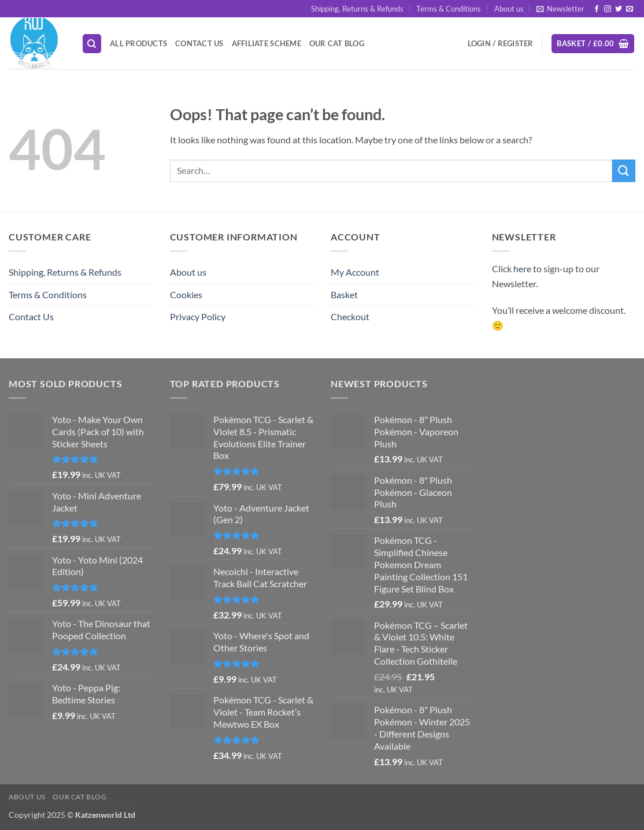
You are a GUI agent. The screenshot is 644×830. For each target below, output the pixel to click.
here (522, 268)
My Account (355, 272)
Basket (344, 294)
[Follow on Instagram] (608, 9)
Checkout (350, 316)
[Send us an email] (630, 9)
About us (509, 9)
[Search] (92, 44)
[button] (560, 9)
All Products (138, 43)
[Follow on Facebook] (597, 9)
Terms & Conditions (449, 9)
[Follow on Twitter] (619, 9)
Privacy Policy (198, 316)
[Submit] (624, 171)
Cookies (186, 294)
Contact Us (199, 43)
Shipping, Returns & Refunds (357, 9)
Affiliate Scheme (267, 43)
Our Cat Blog (337, 43)
